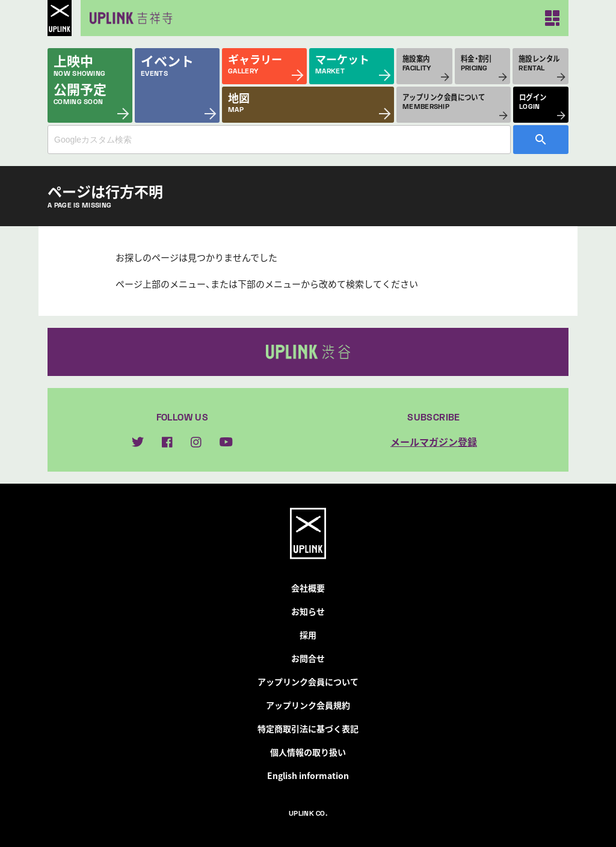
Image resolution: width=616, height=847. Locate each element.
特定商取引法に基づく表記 (308, 728)
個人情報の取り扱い (308, 752)
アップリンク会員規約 (308, 705)
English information (308, 775)
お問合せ (308, 658)
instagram (196, 442)
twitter (138, 442)
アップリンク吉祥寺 (129, 18)
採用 (308, 635)
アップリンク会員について (308, 682)
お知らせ (308, 611)
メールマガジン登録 (434, 442)
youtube (226, 442)
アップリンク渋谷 (308, 352)
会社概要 (308, 588)
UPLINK (60, 18)
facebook (167, 442)
